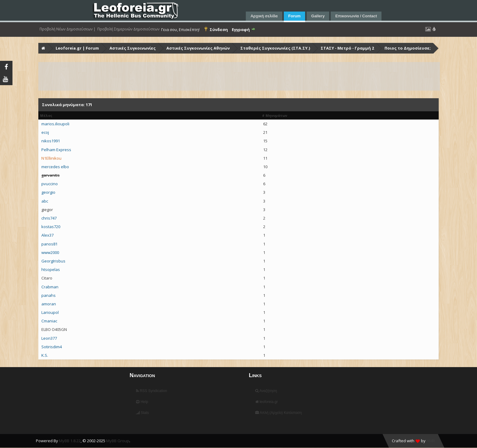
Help (142, 402)
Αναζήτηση (266, 391)
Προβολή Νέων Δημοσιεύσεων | (68, 29)
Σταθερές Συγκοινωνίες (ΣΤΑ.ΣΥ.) (275, 48)
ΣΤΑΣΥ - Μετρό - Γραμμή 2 (347, 48)
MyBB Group (118, 441)
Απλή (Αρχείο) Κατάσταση (279, 413)
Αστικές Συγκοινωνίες (133, 48)
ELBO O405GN (54, 329)
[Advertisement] (221, 76)
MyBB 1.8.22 (70, 441)
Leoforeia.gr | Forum (77, 48)
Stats (143, 413)
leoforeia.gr (266, 402)
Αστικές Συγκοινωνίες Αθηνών (198, 48)
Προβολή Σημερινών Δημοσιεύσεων (128, 29)
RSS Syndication (151, 391)
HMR (431, 441)
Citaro (47, 278)
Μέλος (46, 115)
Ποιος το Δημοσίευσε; (408, 48)
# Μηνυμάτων (275, 115)
